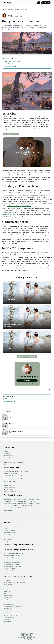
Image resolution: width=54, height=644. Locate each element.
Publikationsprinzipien (9, 537)
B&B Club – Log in (8, 485)
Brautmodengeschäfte (9, 587)
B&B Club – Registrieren (10, 487)
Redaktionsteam (8, 539)
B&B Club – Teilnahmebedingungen (12, 492)
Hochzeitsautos (7, 598)
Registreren (27, 380)
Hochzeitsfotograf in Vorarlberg (11, 571)
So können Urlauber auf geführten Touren (19, 206)
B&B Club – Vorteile (8, 490)
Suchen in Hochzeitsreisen (27, 356)
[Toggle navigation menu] (39, 3)
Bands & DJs (7, 580)
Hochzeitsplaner (8, 611)
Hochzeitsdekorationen (9, 600)
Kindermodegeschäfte (9, 617)
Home (5, 464)
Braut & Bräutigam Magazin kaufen (12, 460)
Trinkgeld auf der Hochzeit (10, 474)
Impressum (6, 541)
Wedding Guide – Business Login (12, 526)
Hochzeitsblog (7, 453)
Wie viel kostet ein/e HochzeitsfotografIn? (14, 478)
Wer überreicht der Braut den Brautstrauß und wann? (17, 471)
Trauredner (6, 624)
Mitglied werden (46, 3)
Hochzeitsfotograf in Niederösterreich (13, 560)
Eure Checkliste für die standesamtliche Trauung (16, 476)
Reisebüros (6, 619)
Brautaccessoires (8, 585)
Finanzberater (7, 591)
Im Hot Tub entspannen (10, 66)
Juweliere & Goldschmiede (10, 615)
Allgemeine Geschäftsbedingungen (12, 535)
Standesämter (7, 622)
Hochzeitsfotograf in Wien (10, 573)
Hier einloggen (31, 383)
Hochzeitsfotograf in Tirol (10, 569)
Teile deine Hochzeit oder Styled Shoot (13, 462)
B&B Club (6, 451)
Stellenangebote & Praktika (10, 530)
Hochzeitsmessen (8, 456)
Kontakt (5, 528)
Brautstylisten (7, 589)
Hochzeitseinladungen (9, 602)
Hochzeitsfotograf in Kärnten (11, 558)
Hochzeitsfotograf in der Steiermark (13, 566)
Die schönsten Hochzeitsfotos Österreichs (14, 553)
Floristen (6, 593)
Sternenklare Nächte (9, 64)
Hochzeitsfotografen (9, 604)
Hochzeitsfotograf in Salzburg (11, 564)
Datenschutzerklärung (9, 533)
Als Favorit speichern (27, 390)
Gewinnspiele (7, 458)
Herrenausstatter (8, 595)
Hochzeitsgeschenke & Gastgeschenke (13, 606)
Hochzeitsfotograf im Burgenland (12, 556)
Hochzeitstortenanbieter (10, 613)
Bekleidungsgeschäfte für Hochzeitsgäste (14, 582)
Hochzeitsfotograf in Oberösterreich (13, 562)
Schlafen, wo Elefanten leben (12, 61)
